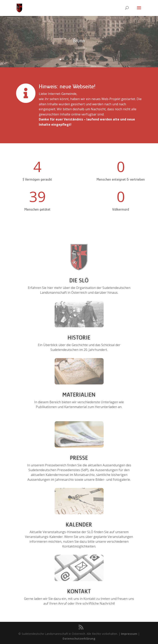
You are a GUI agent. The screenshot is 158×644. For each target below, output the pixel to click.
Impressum (129, 634)
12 (98, 59)
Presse (79, 458)
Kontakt (79, 591)
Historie (79, 337)
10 (91, 59)
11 (94, 59)
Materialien (79, 395)
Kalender (79, 525)
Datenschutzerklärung (79, 639)
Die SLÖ (79, 280)
